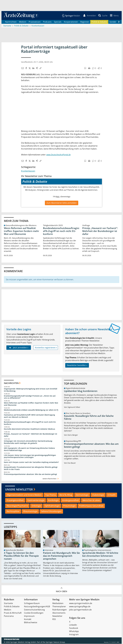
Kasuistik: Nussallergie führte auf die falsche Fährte (89, 418)
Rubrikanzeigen (60, 610)
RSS (54, 619)
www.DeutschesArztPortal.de (58, 155)
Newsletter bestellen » (77, 366)
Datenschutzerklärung (34, 610)
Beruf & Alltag (66, 495)
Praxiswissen (35, 22)
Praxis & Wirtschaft (13, 613)
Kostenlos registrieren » (46, 348)
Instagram (74, 635)
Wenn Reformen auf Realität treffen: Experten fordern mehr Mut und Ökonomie (21, 231)
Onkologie (36, 506)
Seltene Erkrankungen (51, 512)
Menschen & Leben (91, 501)
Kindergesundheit (71, 501)
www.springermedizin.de (81, 604)
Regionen (85, 22)
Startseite (8, 604)
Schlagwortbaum (32, 604)
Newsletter (57, 616)
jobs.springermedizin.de (80, 610)
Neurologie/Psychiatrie (17, 506)
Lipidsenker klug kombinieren (81, 391)
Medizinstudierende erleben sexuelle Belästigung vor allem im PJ (31, 410)
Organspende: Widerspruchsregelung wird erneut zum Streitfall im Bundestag (31, 390)
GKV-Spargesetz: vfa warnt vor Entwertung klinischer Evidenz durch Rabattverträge (29, 449)
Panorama (9, 616)
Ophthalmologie (52, 506)
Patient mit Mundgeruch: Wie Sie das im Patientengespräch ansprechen (61, 556)
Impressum (29, 616)
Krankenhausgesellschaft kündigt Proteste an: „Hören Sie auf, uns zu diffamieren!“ (30, 397)
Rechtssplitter (13, 512)
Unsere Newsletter (19, 490)
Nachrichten (11, 22)
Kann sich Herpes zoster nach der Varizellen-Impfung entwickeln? (31, 463)
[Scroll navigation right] (119, 22)
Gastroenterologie (36, 501)
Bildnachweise (31, 623)
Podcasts (47, 22)
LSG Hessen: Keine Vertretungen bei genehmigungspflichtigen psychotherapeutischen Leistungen (30, 457)
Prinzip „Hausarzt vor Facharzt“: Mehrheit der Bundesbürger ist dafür (100, 231)
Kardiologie (53, 501)
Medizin (23, 22)
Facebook (74, 628)
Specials (58, 22)
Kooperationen (71, 22)
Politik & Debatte (99, 22)
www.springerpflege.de (80, 607)
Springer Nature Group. (56, 642)
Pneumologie (69, 506)
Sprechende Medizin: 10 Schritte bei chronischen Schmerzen (100, 555)
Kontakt (28, 619)
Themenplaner (59, 607)
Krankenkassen (28, 171)
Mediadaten (58, 604)
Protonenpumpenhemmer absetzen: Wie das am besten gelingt (30, 474)
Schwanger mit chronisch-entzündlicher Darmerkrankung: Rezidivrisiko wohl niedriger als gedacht (28, 442)
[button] (114, 16)
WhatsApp (74, 631)
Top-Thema (51, 495)
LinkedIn (73, 625)
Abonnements (59, 613)
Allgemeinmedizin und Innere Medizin (24, 495)
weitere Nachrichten (51, 479)
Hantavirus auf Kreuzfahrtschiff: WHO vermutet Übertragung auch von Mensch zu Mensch (29, 416)
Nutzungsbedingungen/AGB (37, 607)
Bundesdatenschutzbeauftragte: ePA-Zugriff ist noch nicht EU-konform (61, 231)
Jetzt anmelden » (19, 348)
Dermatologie (82, 495)
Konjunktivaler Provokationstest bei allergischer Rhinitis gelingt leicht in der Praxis (31, 469)
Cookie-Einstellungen (34, 613)
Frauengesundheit (15, 501)
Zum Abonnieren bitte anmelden (62, 203)
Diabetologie (98, 495)
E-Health (112, 495)
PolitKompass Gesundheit (91, 506)
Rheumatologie (30, 512)
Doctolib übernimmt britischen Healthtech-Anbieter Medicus (29, 429)
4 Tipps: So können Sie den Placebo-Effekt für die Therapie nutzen (21, 556)
